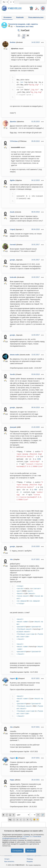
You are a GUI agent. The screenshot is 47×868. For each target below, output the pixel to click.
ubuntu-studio (14, 355)
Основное (8, 17)
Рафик (12, 780)
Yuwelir (12, 374)
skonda (12, 212)
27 (24, 35)
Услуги (7, 859)
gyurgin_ (13, 260)
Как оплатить (9, 861)
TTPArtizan (14, 141)
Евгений (13, 245)
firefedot (13, 42)
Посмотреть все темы (25, 26)
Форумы (30, 861)
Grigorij (13, 229)
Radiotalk (20, 17)
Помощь (30, 859)
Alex (11, 559)
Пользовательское (36, 17)
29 (23, 37)
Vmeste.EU (15, 8)
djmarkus (13, 122)
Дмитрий (13, 427)
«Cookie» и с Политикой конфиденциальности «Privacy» (22, 837)
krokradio (13, 277)
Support (13, 678)
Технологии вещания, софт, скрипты (23, 24)
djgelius (12, 180)
